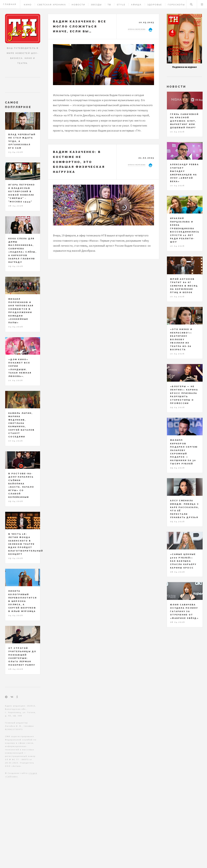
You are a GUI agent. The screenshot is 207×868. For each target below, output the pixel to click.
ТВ (109, 5)
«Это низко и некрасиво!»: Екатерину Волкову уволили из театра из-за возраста (181, 339)
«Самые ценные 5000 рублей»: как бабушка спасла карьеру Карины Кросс (183, 561)
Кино (28, 5)
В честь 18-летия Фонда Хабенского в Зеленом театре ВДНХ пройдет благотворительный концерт (26, 544)
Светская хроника (52, 5)
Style (121, 5)
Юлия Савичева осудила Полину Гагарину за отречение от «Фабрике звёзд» (184, 611)
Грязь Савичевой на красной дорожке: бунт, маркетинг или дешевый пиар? (184, 121)
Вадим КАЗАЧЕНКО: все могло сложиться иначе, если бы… (80, 26)
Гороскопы (176, 5)
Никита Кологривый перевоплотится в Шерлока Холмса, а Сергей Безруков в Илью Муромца (23, 601)
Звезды (96, 5)
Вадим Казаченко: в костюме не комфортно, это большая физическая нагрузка (79, 162)
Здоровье (155, 5)
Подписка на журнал (184, 67)
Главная (10, 4)
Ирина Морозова (137, 29)
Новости (78, 5)
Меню (202, 4)
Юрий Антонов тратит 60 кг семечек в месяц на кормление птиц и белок (184, 286)
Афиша (136, 5)
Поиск (191, 4)
